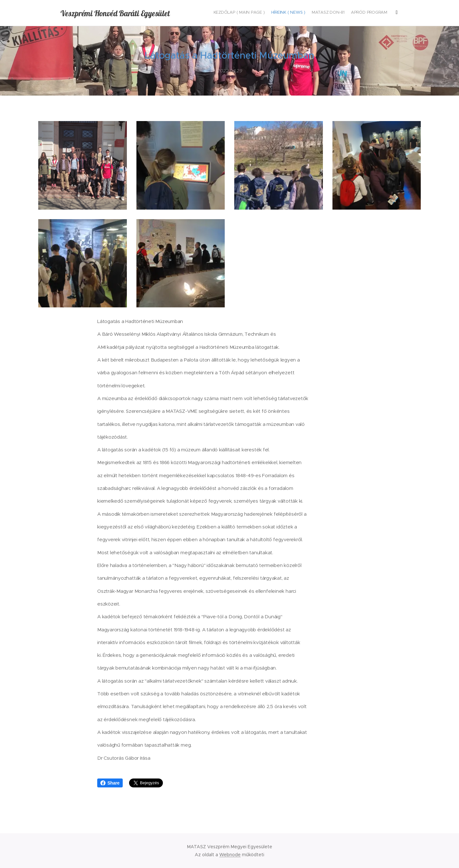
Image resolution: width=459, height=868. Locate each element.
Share (110, 783)
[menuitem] (342, 13)
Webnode (230, 855)
